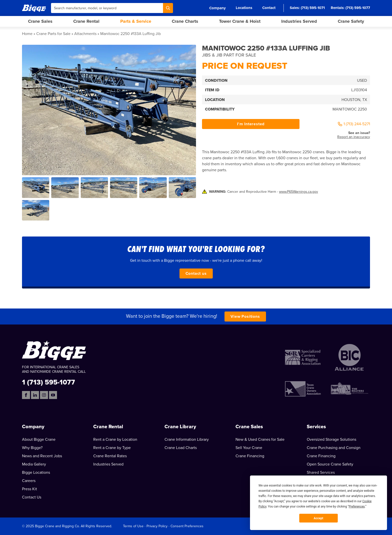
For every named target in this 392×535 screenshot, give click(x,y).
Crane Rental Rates (110, 456)
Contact (269, 8)
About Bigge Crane (39, 439)
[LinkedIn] (35, 395)
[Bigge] (34, 8)
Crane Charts (185, 21)
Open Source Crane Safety (330, 464)
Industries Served (299, 21)
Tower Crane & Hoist (240, 21)
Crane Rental (86, 21)
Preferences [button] (357, 506)
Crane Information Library (187, 439)
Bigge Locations (36, 472)
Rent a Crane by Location (115, 439)
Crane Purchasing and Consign (334, 448)
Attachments (85, 34)
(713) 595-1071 (313, 8)
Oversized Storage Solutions (331, 439)
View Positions (245, 316)
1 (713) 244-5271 (354, 124)
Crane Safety (351, 21)
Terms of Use (133, 526)
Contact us (196, 273)
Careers (29, 481)
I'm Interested (251, 124)
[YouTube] (53, 395)
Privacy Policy (157, 526)
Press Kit (29, 489)
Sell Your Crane (249, 448)
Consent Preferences (187, 526)
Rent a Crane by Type (112, 448)
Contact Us (32, 497)
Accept (318, 518)
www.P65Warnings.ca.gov (298, 192)
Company (217, 8)
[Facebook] (26, 395)
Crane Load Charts (181, 448)
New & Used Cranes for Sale (260, 439)
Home (27, 34)
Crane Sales (40, 21)
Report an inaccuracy (354, 137)
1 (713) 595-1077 (48, 382)
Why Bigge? (32, 448)
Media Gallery (34, 464)
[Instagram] (44, 395)
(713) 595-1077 (358, 8)
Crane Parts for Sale (53, 34)
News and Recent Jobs (42, 456)
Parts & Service (136, 21)
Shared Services (321, 472)
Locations (244, 8)
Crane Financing (250, 456)
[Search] (168, 8)
